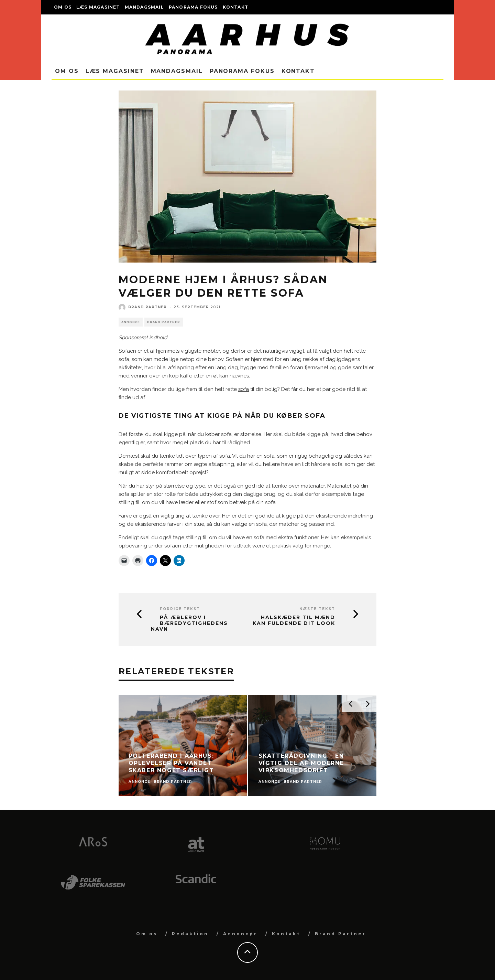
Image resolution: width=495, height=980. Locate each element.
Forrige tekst (180, 609)
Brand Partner (147, 307)
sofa (244, 389)
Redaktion (190, 934)
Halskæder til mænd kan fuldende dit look (294, 620)
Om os (63, 7)
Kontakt (235, 7)
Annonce (131, 322)
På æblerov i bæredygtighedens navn (189, 623)
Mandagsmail (144, 7)
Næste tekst (317, 609)
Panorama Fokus (193, 7)
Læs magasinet (98, 7)
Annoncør (240, 934)
